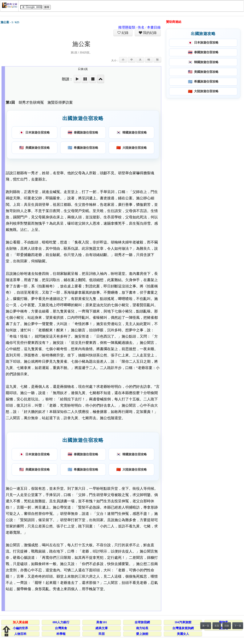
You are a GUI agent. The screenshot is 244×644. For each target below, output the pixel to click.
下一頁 (238, 626)
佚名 (141, 27)
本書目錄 (154, 27)
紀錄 (125, 33)
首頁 (217, 626)
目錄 (227, 626)
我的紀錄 (149, 33)
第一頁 (206, 626)
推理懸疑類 (127, 27)
